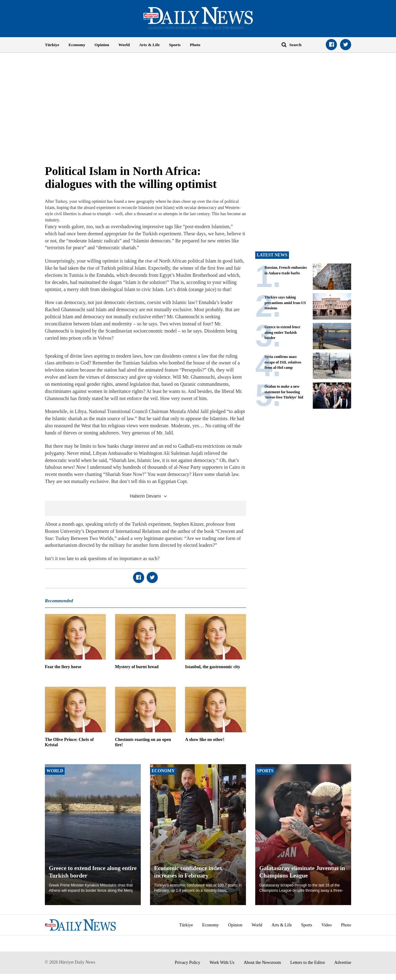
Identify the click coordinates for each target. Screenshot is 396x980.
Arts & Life (150, 45)
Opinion (102, 45)
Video (327, 925)
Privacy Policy (187, 963)
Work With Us (222, 963)
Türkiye (52, 45)
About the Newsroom (263, 963)
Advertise (343, 963)
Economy (77, 45)
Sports (175, 45)
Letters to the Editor (308, 963)
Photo (195, 45)
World (124, 45)
